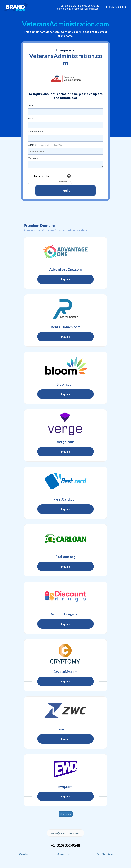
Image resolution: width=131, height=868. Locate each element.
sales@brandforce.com (66, 833)
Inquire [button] (65, 279)
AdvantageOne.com (66, 269)
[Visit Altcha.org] (69, 177)
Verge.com (66, 442)
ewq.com (65, 787)
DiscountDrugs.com (66, 614)
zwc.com (66, 729)
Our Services (105, 854)
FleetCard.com (65, 499)
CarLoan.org (66, 557)
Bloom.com (65, 384)
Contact (25, 854)
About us (63, 854)
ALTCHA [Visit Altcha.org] (68, 182)
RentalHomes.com (66, 327)
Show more (66, 814)
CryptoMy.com (65, 672)
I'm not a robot (42, 176)
